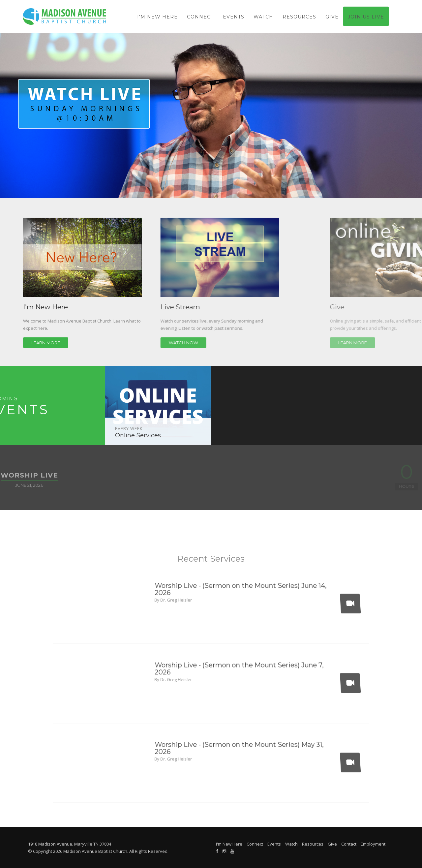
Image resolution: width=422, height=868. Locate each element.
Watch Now (228, 343)
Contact (349, 844)
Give (332, 17)
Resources (299, 17)
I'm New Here (157, 17)
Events (234, 17)
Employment (373, 844)
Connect (200, 17)
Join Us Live (366, 17)
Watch (263, 17)
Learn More (56, 343)
